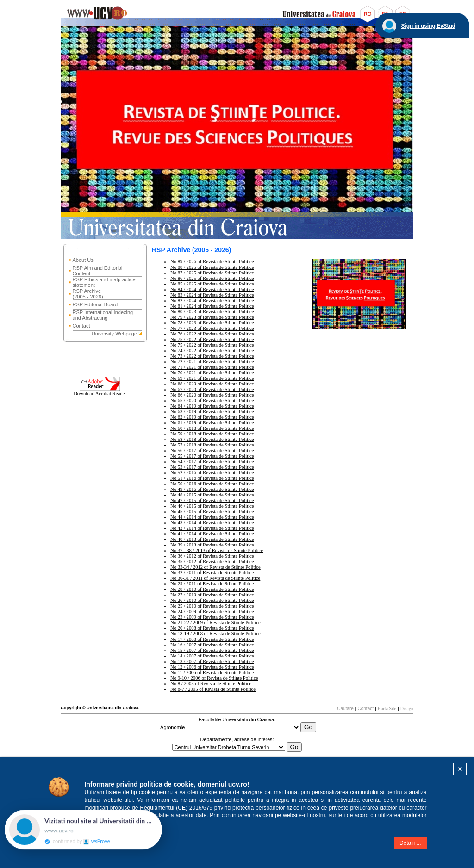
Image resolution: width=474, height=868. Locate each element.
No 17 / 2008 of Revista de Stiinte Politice (212, 639)
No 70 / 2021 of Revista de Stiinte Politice (212, 373)
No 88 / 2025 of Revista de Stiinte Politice (212, 267)
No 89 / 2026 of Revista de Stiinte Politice (212, 262)
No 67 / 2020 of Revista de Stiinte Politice (212, 389)
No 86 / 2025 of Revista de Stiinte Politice (212, 278)
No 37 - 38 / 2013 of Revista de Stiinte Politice (217, 550)
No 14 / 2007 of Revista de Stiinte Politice (212, 656)
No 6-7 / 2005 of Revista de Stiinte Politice (213, 689)
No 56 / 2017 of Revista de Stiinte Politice (212, 450)
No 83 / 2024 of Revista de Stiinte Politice (212, 295)
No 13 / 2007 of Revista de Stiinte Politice (212, 661)
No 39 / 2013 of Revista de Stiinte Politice (212, 545)
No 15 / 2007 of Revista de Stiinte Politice (212, 650)
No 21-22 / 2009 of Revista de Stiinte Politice (215, 623)
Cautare (345, 709)
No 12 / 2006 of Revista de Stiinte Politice (212, 667)
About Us (83, 260)
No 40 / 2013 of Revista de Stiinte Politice (212, 539)
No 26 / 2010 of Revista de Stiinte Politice (212, 600)
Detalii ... (410, 843)
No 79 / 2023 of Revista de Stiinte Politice (212, 317)
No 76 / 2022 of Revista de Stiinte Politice (212, 334)
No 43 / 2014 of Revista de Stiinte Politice (212, 523)
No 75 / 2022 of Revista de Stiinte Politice (212, 339)
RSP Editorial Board (95, 304)
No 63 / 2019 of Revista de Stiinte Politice (212, 412)
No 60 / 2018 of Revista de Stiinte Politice (212, 428)
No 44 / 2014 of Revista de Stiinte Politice (212, 517)
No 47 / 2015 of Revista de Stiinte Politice (212, 500)
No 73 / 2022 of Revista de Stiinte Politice (212, 356)
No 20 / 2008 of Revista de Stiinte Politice (212, 628)
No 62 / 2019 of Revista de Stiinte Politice (212, 417)
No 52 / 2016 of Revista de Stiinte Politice (212, 473)
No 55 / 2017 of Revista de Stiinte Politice (212, 456)
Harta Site (387, 709)
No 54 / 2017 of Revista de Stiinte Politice (212, 462)
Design (407, 709)
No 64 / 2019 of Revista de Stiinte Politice (212, 406)
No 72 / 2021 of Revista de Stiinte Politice (212, 362)
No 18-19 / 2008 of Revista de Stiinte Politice (215, 634)
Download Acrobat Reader (100, 391)
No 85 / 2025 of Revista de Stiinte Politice (212, 284)
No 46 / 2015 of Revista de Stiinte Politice (212, 506)
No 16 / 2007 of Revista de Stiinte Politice (212, 645)
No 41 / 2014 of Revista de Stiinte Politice (212, 534)
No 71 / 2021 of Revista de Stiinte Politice (212, 367)
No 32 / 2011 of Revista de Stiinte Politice (212, 573)
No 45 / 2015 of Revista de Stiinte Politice (212, 511)
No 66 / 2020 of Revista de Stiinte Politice (212, 395)
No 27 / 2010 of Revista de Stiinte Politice (212, 595)
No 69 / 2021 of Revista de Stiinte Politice (212, 378)
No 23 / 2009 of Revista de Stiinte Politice (212, 617)
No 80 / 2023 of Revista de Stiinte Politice (212, 312)
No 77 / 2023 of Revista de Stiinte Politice (212, 328)
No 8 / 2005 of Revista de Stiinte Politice (211, 684)
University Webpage (114, 334)
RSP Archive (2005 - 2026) (88, 294)
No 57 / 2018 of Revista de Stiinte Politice (212, 445)
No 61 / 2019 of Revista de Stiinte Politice (212, 423)
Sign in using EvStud (428, 26)
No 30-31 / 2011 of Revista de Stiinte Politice (215, 578)
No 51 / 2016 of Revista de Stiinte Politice (212, 478)
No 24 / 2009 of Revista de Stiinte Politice (212, 611)
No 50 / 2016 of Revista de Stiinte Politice (212, 484)
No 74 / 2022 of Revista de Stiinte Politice (212, 350)
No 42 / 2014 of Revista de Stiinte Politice (212, 528)
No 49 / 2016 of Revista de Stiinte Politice (212, 489)
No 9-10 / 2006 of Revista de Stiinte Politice (214, 678)
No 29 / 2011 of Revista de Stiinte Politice (212, 584)
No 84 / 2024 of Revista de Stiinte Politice (212, 289)
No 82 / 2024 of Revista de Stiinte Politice (212, 301)
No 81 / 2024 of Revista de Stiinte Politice (212, 306)
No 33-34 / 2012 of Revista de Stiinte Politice (215, 567)
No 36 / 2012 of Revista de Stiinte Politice (212, 556)
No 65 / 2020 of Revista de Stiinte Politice (212, 400)
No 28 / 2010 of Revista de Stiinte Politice (212, 589)
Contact (81, 326)
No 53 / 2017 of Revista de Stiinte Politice (212, 467)
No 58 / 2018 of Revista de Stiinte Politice (212, 439)
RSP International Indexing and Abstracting (103, 315)
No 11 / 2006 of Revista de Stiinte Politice (212, 673)
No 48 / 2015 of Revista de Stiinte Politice (212, 495)
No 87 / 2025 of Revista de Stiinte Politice (212, 273)
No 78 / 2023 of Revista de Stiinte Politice (212, 323)
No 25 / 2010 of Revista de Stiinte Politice (212, 606)
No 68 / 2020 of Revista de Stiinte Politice (212, 384)
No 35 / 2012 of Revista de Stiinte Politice (212, 561)
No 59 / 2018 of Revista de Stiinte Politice (212, 434)
